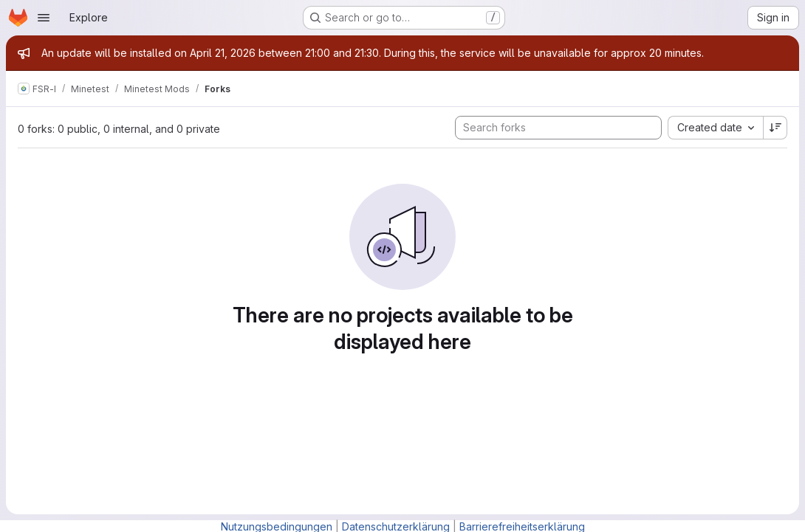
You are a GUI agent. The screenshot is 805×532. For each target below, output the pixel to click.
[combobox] (715, 128)
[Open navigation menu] (44, 18)
